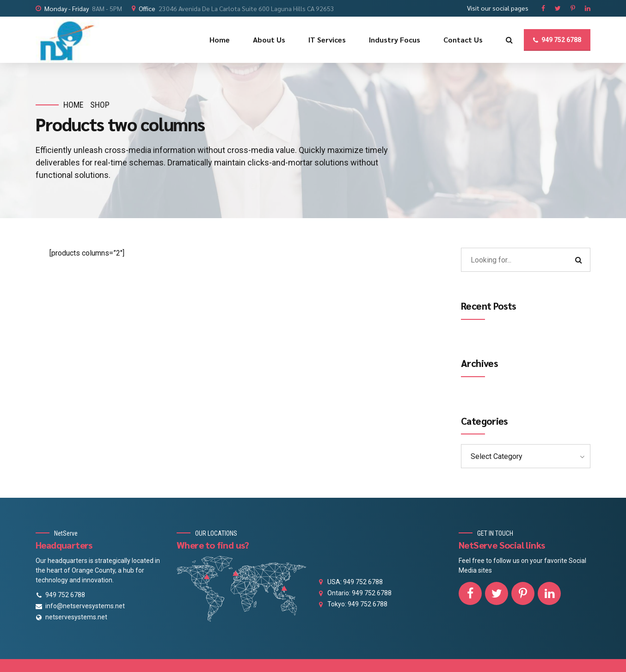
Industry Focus (395, 40)
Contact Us (463, 40)
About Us (269, 40)
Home (220, 40)
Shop (100, 105)
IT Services (327, 40)
